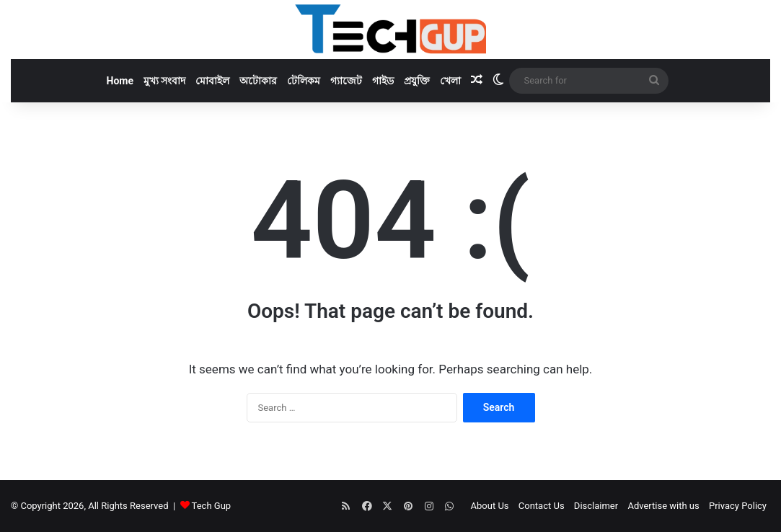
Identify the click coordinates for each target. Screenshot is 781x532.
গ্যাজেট (346, 81)
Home (120, 81)
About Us (490, 506)
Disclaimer (596, 506)
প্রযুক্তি (417, 81)
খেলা (450, 81)
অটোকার (258, 81)
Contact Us (542, 506)
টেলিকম (304, 81)
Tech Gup (212, 506)
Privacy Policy (738, 506)
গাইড (383, 81)
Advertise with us (663, 506)
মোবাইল (212, 81)
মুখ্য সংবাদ (164, 81)
